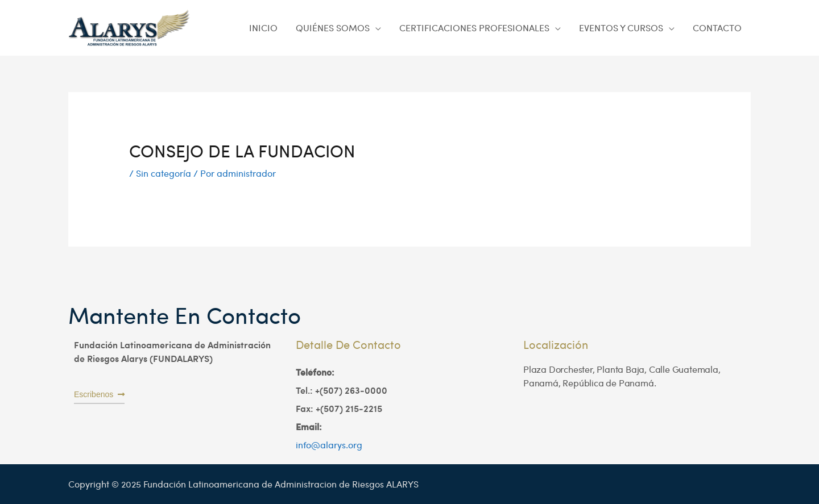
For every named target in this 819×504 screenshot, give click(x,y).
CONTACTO (717, 28)
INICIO (263, 28)
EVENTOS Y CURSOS (621, 28)
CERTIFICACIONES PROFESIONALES (474, 28)
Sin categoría (164, 173)
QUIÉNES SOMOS (333, 28)
